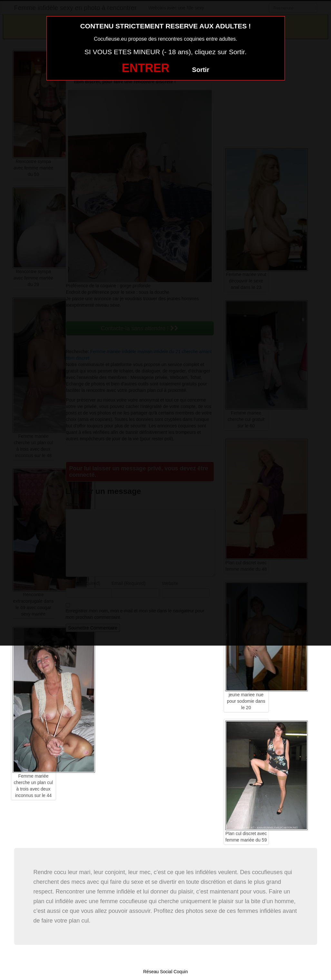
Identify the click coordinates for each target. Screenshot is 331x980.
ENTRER (146, 68)
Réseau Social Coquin (165, 972)
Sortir (201, 70)
